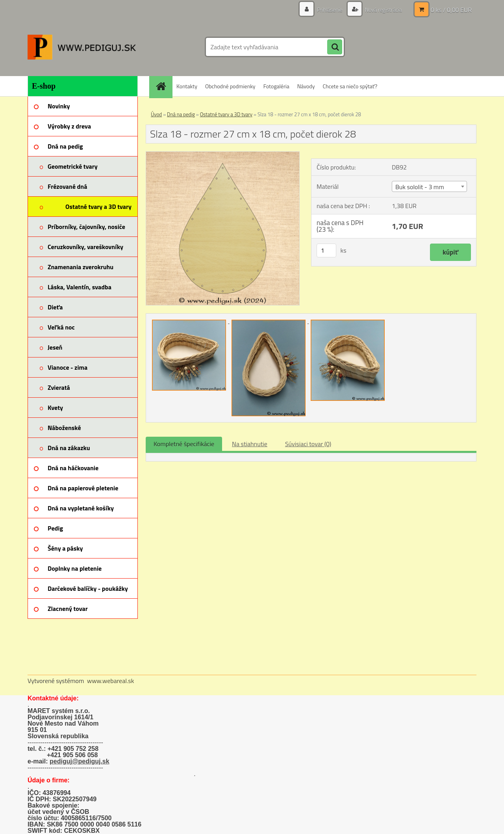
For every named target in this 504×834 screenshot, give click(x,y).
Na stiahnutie (250, 444)
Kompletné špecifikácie (184, 444)
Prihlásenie (330, 10)
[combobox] (429, 186)
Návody (306, 86)
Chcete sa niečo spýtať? (350, 86)
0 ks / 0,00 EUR (451, 10)
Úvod (156, 114)
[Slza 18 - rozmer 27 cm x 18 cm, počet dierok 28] (223, 155)
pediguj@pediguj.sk (80, 761)
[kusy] (326, 250)
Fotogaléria (276, 86)
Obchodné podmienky (230, 86)
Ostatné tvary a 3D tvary (226, 114)
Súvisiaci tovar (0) (308, 444)
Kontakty (187, 86)
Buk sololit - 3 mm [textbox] (420, 187)
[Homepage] (163, 86)
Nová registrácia (383, 10)
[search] (335, 47)
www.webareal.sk (111, 681)
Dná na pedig (181, 114)
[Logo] (82, 47)
